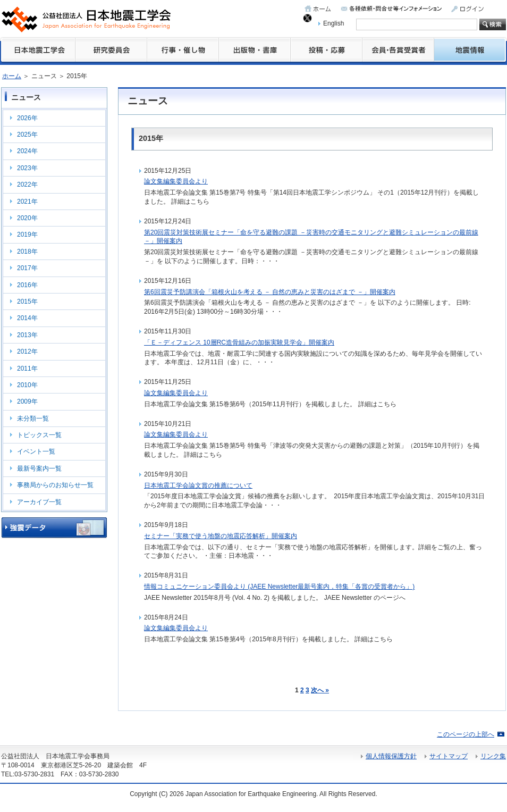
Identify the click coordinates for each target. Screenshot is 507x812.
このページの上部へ (466, 734)
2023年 (27, 168)
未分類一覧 (33, 418)
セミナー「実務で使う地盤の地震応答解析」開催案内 (221, 536)
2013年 (27, 335)
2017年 (27, 268)
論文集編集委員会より (176, 181)
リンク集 (493, 756)
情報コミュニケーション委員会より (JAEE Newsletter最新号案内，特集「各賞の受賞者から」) (279, 587)
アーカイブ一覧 (39, 502)
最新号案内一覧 (39, 468)
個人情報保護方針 (391, 756)
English (333, 23)
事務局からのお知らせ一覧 (55, 485)
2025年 (27, 135)
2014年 (27, 318)
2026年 (27, 118)
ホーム (12, 76)
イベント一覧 (36, 451)
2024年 (27, 151)
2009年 (27, 401)
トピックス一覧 (39, 435)
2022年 (27, 185)
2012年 (27, 351)
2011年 (27, 369)
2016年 (27, 285)
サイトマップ (449, 756)
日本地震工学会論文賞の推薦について (198, 485)
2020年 (27, 218)
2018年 (27, 252)
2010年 (27, 385)
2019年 (27, 235)
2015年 (27, 302)
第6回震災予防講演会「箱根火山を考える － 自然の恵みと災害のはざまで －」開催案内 (270, 292)
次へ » (320, 690)
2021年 (27, 202)
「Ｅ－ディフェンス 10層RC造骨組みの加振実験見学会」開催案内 (239, 342)
